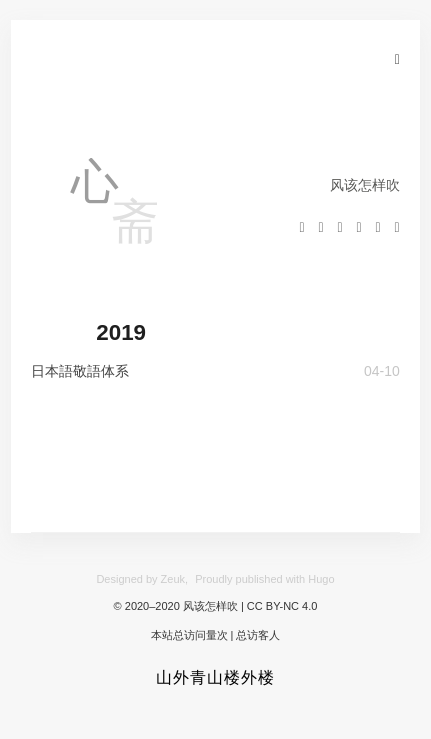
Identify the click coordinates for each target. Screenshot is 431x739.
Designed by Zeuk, (142, 579)
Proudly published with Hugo (264, 579)
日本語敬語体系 (80, 371)
